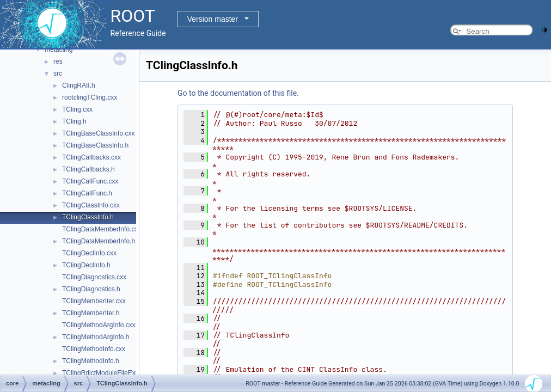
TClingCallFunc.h (87, 193)
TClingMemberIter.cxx (94, 301)
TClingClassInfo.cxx (91, 205)
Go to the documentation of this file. (238, 93)
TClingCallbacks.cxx (91, 157)
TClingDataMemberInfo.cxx (102, 229)
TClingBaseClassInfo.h (95, 145)
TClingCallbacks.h (88, 169)
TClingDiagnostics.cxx (94, 277)
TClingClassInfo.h (88, 217)
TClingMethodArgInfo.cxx (99, 325)
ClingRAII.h (79, 85)
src (58, 73)
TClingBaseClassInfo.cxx (98, 133)
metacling (59, 50)
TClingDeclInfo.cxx (89, 253)
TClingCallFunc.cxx (90, 181)
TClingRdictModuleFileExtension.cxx (115, 373)
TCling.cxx (77, 109)
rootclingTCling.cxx (90, 97)
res (58, 62)
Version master (213, 19)
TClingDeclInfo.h (86, 265)
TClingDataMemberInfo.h (99, 241)
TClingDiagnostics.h (91, 289)
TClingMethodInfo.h (91, 361)
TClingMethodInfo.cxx (94, 349)
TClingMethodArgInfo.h (96, 337)
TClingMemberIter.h (91, 313)
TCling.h (74, 121)
